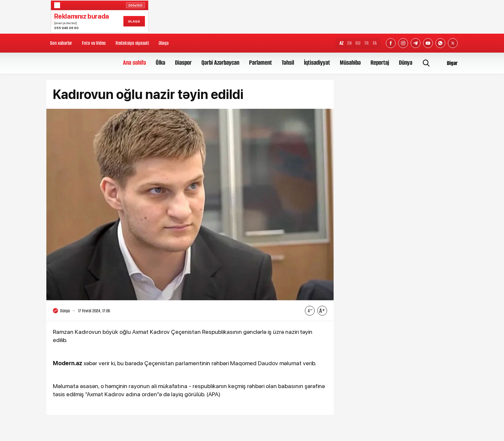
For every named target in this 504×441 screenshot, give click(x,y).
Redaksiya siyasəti (132, 43)
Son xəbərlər (61, 43)
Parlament (260, 63)
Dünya (406, 63)
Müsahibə (350, 63)
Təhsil (288, 63)
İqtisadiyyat (317, 63)
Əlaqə (164, 43)
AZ (341, 43)
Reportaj (380, 63)
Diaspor (183, 63)
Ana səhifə (134, 63)
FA (375, 43)
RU (358, 43)
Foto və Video (94, 43)
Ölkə (160, 63)
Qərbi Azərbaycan (220, 63)
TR (367, 43)
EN (349, 43)
